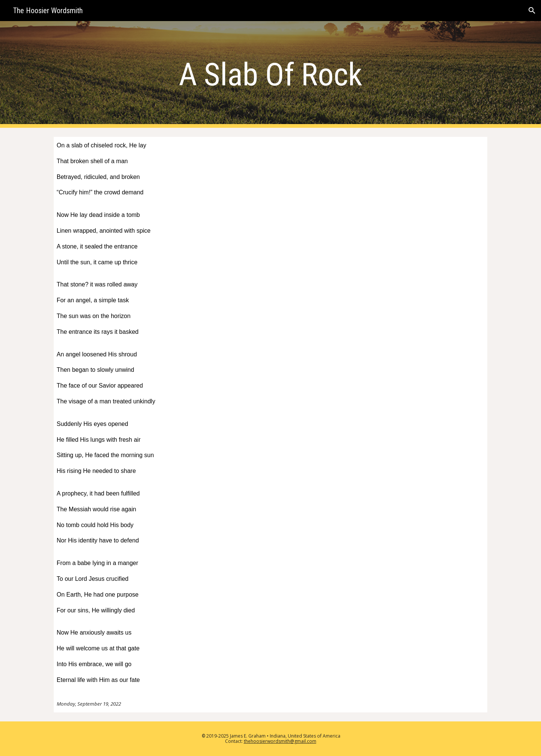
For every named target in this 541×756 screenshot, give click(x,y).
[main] (270, 75)
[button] (532, 11)
